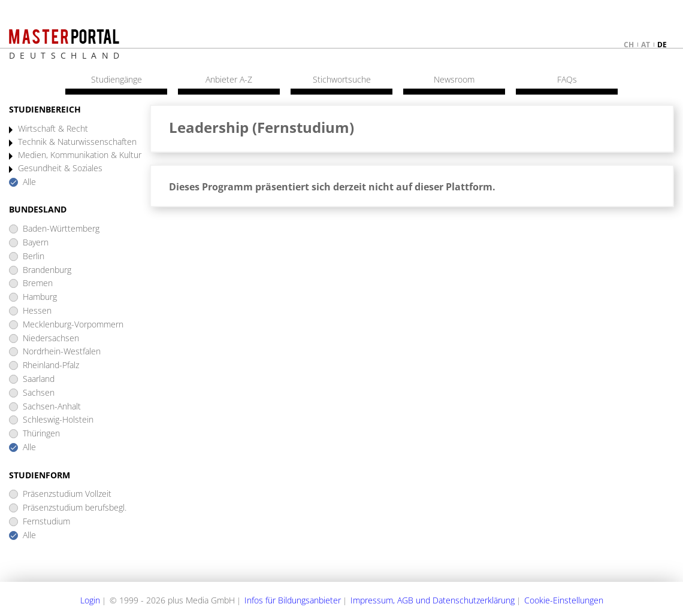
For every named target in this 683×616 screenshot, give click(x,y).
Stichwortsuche (342, 80)
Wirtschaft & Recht (53, 129)
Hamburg (40, 297)
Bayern (36, 243)
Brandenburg (47, 270)
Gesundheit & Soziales (60, 169)
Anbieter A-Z (229, 80)
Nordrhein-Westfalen (62, 352)
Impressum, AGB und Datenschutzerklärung (433, 600)
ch (629, 45)
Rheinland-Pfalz (51, 365)
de (662, 45)
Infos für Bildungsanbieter (293, 600)
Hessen (37, 311)
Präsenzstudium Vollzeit (67, 494)
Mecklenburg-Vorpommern (73, 325)
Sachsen (39, 393)
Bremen (38, 283)
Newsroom (454, 80)
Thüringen (41, 434)
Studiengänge (117, 80)
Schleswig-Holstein (58, 420)
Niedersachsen (51, 339)
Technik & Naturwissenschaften (77, 142)
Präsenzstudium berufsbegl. (75, 508)
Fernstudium (46, 522)
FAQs (567, 80)
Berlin (34, 257)
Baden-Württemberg (61, 229)
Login (90, 600)
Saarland (39, 379)
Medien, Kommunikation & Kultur (80, 155)
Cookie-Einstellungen (564, 600)
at (646, 45)
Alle (29, 182)
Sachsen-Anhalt (52, 407)
